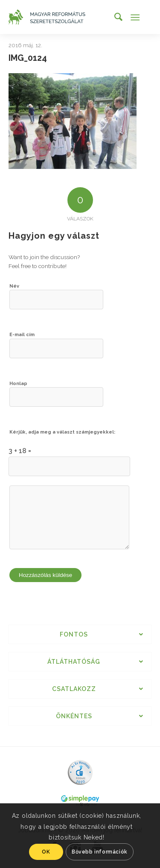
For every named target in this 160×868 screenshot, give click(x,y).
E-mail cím (22, 335)
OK (46, 852)
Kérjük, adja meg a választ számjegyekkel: (62, 432)
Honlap (18, 384)
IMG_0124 (28, 58)
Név (14, 286)
